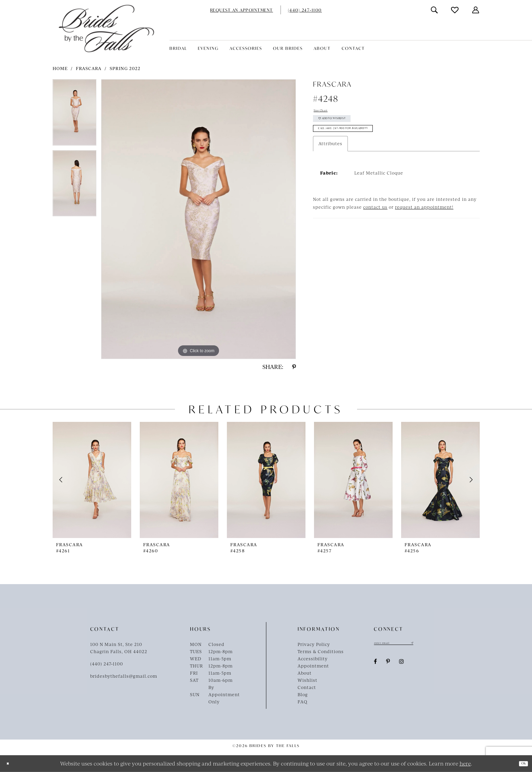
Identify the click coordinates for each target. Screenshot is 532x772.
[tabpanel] (75, 115)
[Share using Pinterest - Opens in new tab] (294, 367)
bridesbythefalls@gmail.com (124, 676)
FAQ (303, 702)
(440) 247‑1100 (107, 664)
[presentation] (92, 480)
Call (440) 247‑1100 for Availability (366, 143)
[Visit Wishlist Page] (455, 10)
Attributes (330, 160)
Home (60, 68)
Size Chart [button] (326, 112)
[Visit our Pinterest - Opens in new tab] (388, 664)
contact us (375, 223)
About (305, 673)
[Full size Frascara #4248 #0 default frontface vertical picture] (199, 219)
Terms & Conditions (321, 651)
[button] (476, 10)
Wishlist (308, 680)
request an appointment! (424, 223)
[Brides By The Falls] (106, 29)
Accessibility (313, 659)
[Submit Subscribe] (439, 644)
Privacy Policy (314, 644)
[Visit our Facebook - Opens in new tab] (376, 664)
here (465, 763)
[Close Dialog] (10, 764)
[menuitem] (242, 10)
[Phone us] (305, 10)
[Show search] (435, 10)
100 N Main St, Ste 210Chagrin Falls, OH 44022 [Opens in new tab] (119, 648)
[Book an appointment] (242, 10)
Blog (303, 694)
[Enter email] (408, 644)
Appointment (313, 666)
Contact (307, 687)
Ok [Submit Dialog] (520, 763)
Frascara (89, 68)
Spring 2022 (125, 68)
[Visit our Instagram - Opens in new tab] (402, 664)
